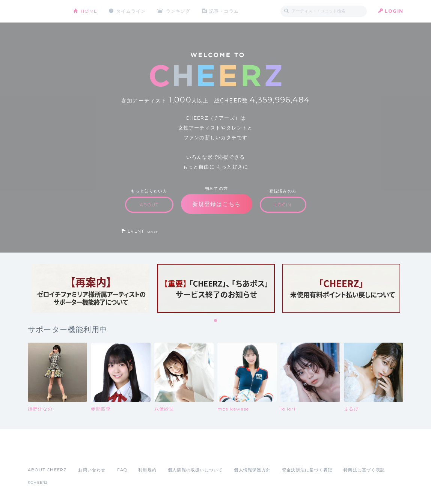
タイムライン (131, 11)
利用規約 (147, 470)
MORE (153, 232)
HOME (89, 11)
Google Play (85, 453)
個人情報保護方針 (252, 470)
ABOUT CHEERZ (47, 470)
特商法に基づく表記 (364, 470)
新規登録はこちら (217, 204)
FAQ (122, 470)
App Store (45, 453)
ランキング (178, 11)
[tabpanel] (90, 288)
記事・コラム (224, 11)
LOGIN (394, 11)
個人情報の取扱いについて (195, 470)
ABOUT (149, 205)
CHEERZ (45, 11)
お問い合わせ (92, 470)
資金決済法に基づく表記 (307, 470)
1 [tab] (216, 321)
